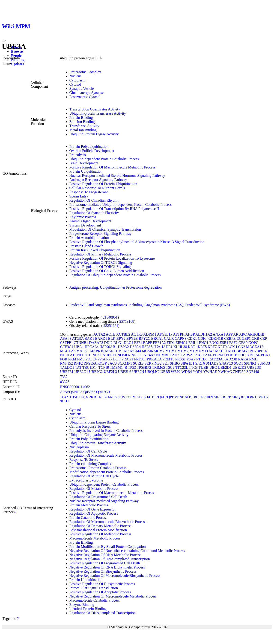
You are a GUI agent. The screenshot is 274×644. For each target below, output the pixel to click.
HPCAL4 (92, 347)
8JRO (218, 397)
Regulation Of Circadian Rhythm (94, 200)
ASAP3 (66, 338)
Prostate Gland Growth (86, 246)
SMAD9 (212, 363)
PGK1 (266, 355)
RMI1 (253, 359)
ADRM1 (150, 334)
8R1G (264, 397)
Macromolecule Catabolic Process (95, 600)
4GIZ (103, 397)
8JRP (227, 397)
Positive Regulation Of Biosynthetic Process (102, 584)
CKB (255, 338)
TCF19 (104, 367)
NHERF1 (110, 355)
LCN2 (241, 347)
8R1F (254, 397)
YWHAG (225, 372)
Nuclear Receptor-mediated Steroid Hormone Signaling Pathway (117, 176)
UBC (213, 367)
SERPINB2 (153, 363)
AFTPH (179, 334)
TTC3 (193, 367)
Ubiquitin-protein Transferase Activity (98, 113)
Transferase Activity (84, 126)
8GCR (199, 397)
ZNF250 (239, 372)
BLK (112, 338)
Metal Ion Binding (83, 130)
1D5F (74, 397)
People (16, 56)
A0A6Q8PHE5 (71, 392)
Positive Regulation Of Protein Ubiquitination (103, 184)
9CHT (65, 401)
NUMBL (163, 355)
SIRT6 (200, 363)
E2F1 (138, 343)
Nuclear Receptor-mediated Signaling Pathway (104, 501)
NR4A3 (149, 355)
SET (166, 363)
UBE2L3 (110, 372)
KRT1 (192, 347)
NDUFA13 (68, 355)
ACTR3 (137, 334)
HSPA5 (147, 347)
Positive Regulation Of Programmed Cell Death (105, 563)
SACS (112, 363)
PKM (72, 359)
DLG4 (129, 343)
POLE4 (91, 359)
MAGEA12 (255, 347)
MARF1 (111, 351)
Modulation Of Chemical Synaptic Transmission (105, 229)
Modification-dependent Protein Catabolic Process (107, 472)
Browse (17, 51)
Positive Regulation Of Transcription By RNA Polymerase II (114, 209)
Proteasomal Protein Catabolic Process (98, 468)
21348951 (110, 317)
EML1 (193, 343)
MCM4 (136, 351)
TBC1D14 (90, 367)
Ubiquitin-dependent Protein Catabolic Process (104, 159)
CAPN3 (181, 338)
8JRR (245, 397)
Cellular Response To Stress (90, 426)
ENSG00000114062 (75, 387)
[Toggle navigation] (4, 41)
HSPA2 (123, 347)
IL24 (157, 347)
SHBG (175, 363)
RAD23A (215, 359)
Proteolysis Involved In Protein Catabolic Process (106, 431)
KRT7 (212, 347)
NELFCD (84, 355)
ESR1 (224, 343)
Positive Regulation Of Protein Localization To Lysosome (112, 258)
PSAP (191, 359)
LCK (231, 347)
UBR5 (165, 372)
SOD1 (238, 363)
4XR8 (112, 397)
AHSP (190, 334)
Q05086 (89, 392)
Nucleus (75, 76)
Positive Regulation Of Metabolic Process (100, 534)
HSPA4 (135, 347)
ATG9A (78, 338)
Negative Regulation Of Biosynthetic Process (103, 571)
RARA (243, 359)
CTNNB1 (81, 343)
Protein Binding (81, 117)
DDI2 (108, 343)
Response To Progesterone (89, 192)
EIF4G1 (182, 343)
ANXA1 (219, 334)
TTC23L (182, 367)
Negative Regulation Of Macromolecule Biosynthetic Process (115, 576)
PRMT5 (168, 359)
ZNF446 (253, 372)
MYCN (247, 351)
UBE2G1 (81, 372)
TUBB (204, 367)
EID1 (171, 343)
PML (81, 359)
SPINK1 (250, 363)
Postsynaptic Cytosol (85, 97)
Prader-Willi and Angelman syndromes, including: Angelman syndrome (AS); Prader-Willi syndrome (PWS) (150, 305)
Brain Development (84, 163)
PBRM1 (219, 355)
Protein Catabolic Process (88, 518)
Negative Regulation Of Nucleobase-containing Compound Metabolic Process (127, 551)
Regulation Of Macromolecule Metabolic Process (106, 455)
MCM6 (147, 351)
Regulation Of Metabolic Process (94, 489)
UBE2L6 (125, 372)
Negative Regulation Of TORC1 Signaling (101, 263)
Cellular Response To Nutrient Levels (97, 188)
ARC (243, 334)
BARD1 (101, 338)
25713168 (127, 321)
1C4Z (64, 397)
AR (236, 334)
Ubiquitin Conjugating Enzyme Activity (99, 435)
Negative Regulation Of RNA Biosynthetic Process (107, 567)
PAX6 (208, 355)
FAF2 (233, 343)
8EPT (189, 397)
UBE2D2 (239, 367)
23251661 (111, 326)
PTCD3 (202, 359)
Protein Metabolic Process (89, 505)
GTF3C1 (67, 347)
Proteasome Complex (85, 72)
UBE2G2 (96, 372)
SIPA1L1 (187, 363)
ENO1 (204, 343)
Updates (18, 64)
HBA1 (79, 347)
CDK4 (203, 338)
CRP (264, 338)
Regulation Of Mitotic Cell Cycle (94, 476)
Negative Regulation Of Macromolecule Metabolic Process (113, 596)
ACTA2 (99, 334)
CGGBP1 (244, 338)
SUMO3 (264, 363)
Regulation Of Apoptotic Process (94, 513)
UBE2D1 (225, 367)
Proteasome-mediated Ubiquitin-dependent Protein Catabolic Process (121, 205)
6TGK (141, 397)
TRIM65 (158, 367)
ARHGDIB (256, 334)
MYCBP (234, 351)
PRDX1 (140, 359)
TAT (78, 367)
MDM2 (183, 351)
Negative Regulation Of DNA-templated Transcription (110, 559)
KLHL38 (180, 347)
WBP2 (176, 372)
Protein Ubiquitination (86, 171)
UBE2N (138, 372)
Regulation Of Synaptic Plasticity (94, 213)
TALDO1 (67, 367)
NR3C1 (137, 355)
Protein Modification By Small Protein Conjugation (108, 547)
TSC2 (170, 367)
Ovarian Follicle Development (92, 151)
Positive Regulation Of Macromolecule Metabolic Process (112, 167)
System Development (85, 225)
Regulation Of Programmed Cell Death (98, 497)
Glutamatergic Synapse (87, 93)
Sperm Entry (79, 196)
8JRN (209, 397)
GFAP (243, 343)
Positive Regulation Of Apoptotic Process (100, 592)
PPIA (101, 359)
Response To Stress (84, 460)
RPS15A (90, 363)
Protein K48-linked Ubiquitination (95, 250)
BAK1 (89, 338)
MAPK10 (97, 351)
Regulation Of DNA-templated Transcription (103, 613)
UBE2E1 (67, 372)
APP (229, 334)
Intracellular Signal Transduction (94, 588)
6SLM (131, 397)
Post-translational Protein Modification (98, 530)
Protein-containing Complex (90, 464)
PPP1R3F (113, 359)
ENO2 (214, 343)
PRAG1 (127, 359)
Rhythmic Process (83, 217)
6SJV (121, 397)
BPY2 (121, 338)
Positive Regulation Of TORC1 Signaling (100, 267)
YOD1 (198, 372)
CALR (169, 338)
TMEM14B (118, 367)
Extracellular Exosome (86, 480)
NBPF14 (260, 351)
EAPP (147, 343)
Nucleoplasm (79, 447)
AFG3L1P (165, 334)
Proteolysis (78, 155)
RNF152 (67, 363)
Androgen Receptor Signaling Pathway (98, 180)
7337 (64, 377)
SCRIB (138, 363)
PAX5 (198, 355)
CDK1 (192, 338)
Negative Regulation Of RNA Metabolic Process (105, 555)
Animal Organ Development (90, 221)
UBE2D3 (254, 367)
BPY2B (132, 338)
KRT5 (202, 347)
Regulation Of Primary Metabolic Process (100, 254)
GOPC (253, 343)
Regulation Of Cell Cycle (88, 451)
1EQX (83, 397)
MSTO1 (221, 351)
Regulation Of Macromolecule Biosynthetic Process (108, 522)
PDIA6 (255, 355)
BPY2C (145, 338)
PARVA (187, 355)
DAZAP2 (96, 343)
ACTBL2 (123, 334)
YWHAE (210, 372)
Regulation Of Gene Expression (93, 509)
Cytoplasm (77, 80)
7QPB (170, 397)
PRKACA (154, 359)
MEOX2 (208, 351)
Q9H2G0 (103, 392)
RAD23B (230, 359)
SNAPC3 (226, 363)
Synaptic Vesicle (82, 88)
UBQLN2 (152, 372)
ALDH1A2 (204, 334)
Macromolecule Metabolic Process (95, 538)
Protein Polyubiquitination (89, 146)
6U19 (151, 397)
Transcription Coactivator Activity (95, 109)
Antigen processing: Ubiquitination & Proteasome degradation (116, 287)
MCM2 (124, 351)
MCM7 (159, 351)
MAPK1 (83, 351)
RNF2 (78, 363)
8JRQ (236, 397)
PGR (64, 359)
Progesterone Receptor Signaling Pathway (101, 234)
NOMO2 (124, 355)
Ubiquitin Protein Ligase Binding (94, 422)
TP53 (132, 367)
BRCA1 (157, 338)
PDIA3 (243, 355)
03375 (65, 382)
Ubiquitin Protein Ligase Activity (94, 134)
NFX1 (97, 355)
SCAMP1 (125, 363)
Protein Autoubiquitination (89, 238)
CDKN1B (216, 338)
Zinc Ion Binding (82, 122)
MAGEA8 (68, 351)
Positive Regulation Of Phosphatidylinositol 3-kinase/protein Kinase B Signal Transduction (137, 242)
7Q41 (160, 397)
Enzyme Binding (82, 605)
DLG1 (118, 343)
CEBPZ (230, 338)
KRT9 (222, 347)
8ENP (180, 397)
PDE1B (232, 355)
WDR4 (187, 372)
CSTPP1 (67, 343)
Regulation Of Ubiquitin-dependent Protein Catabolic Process (115, 275)
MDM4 (195, 351)
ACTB (111, 334)
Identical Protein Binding (88, 609)
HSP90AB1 (108, 347)
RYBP (102, 363)
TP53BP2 (144, 367)
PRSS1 (180, 359)
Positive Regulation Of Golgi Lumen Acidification (107, 271)
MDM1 (171, 351)
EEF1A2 (159, 343)
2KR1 (93, 397)
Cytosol (75, 84)
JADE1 (167, 347)
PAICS (175, 355)
